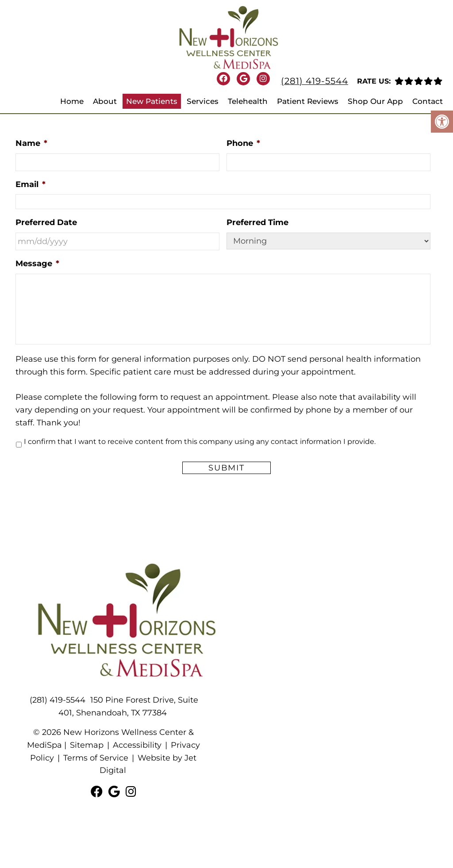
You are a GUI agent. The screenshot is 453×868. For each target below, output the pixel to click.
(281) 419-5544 (315, 81)
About (105, 101)
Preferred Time (257, 222)
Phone (243, 143)
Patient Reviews (308, 101)
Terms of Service (96, 758)
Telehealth (248, 101)
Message (37, 264)
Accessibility (137, 745)
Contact (428, 101)
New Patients (152, 101)
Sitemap (87, 745)
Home (72, 101)
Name (31, 143)
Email (31, 184)
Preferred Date (46, 222)
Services (203, 101)
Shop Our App (375, 101)
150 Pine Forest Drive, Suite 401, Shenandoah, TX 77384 (128, 706)
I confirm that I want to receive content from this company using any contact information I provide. (200, 442)
